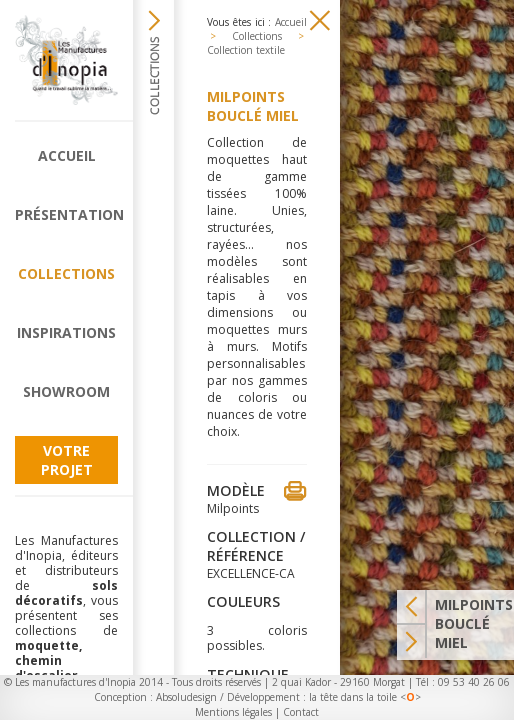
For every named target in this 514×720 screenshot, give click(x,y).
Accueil (67, 155)
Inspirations (66, 332)
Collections (66, 273)
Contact (301, 712)
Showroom (66, 391)
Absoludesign (186, 697)
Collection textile (246, 50)
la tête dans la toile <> (365, 697)
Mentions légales (233, 712)
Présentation (66, 214)
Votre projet (67, 460)
